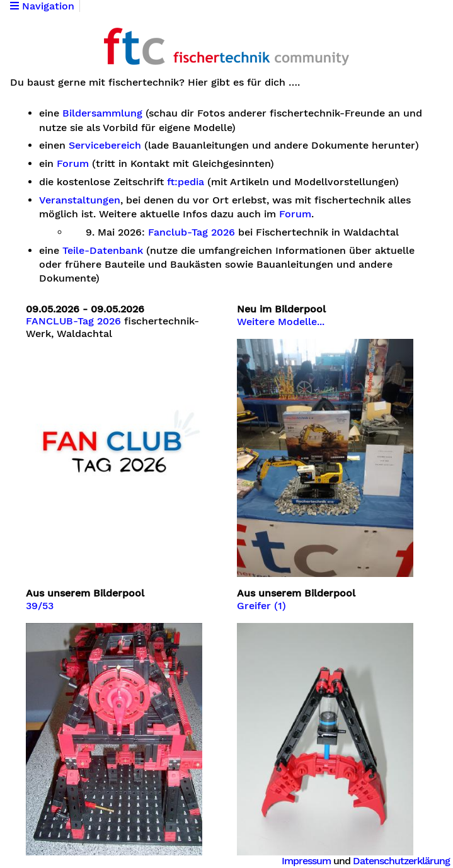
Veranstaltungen (80, 200)
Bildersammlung (102, 113)
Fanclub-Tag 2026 (192, 232)
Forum (73, 164)
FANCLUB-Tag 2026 (73, 321)
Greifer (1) (261, 606)
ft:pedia (186, 182)
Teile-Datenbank (103, 251)
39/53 (40, 606)
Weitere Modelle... (281, 322)
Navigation (42, 6)
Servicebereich (105, 146)
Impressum (306, 861)
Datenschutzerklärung (401, 861)
